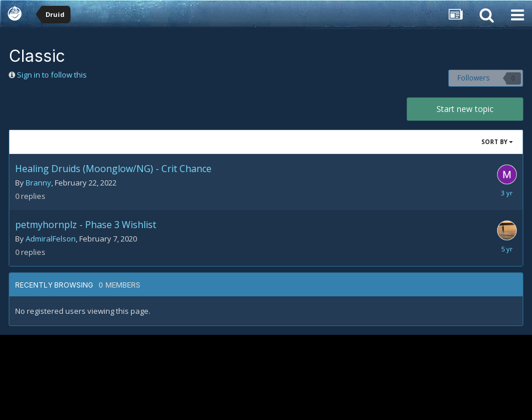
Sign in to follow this (52, 75)
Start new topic (465, 109)
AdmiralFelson (51, 239)
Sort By (497, 142)
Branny (38, 183)
